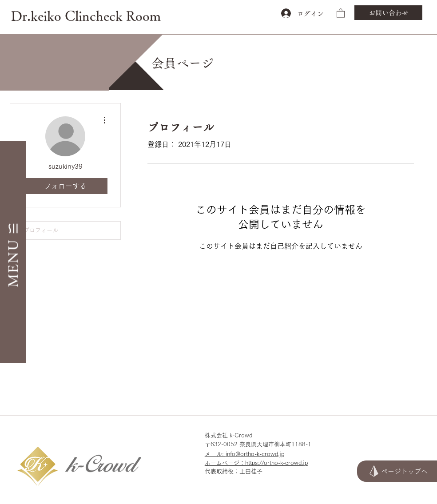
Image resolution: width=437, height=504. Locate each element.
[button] (341, 13)
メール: (215, 454)
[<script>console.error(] (267, 488)
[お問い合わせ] (388, 13)
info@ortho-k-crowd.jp (255, 454)
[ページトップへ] (397, 471)
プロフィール (41, 230)
